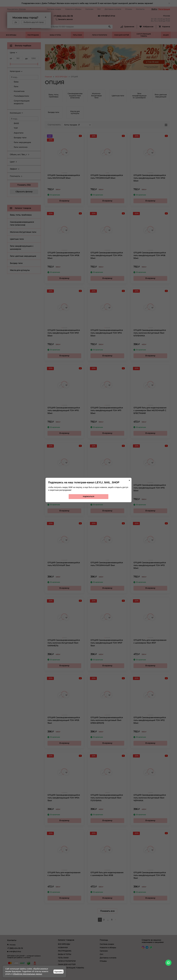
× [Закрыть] (129, 480)
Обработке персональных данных (28, 974)
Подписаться (88, 497)
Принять (58, 972)
